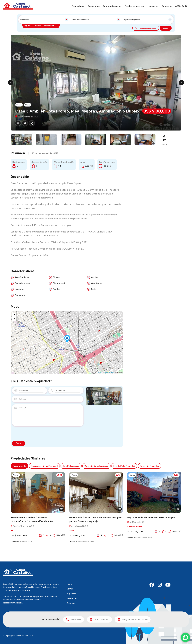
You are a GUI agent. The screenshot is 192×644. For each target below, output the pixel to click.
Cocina (95, 291)
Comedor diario (22, 297)
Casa (28, 105)
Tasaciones (94, 6)
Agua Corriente (22, 291)
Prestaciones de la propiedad (44, 480)
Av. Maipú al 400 (135, 536)
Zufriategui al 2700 (78, 540)
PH (12, 545)
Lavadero (19, 303)
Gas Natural (97, 297)
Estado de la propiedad (124, 480)
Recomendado (19, 480)
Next (181, 83)
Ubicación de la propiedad (96, 480)
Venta (19, 105)
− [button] (14, 333)
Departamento (135, 541)
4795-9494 (181, 6)
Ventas (70, 589)
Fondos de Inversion (135, 6)
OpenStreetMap (109, 387)
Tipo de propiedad (71, 480)
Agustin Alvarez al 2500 (22, 540)
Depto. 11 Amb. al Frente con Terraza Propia (151, 531)
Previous (11, 83)
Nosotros (153, 6)
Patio (94, 303)
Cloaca (56, 291)
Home (69, 584)
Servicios (71, 603)
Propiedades (78, 6)
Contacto (167, 6)
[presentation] (32, 447)
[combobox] (44, 20)
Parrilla (56, 303)
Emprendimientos (112, 6)
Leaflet (99, 387)
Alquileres (72, 594)
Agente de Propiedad (150, 480)
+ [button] (14, 329)
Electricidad (59, 297)
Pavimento (20, 309)
